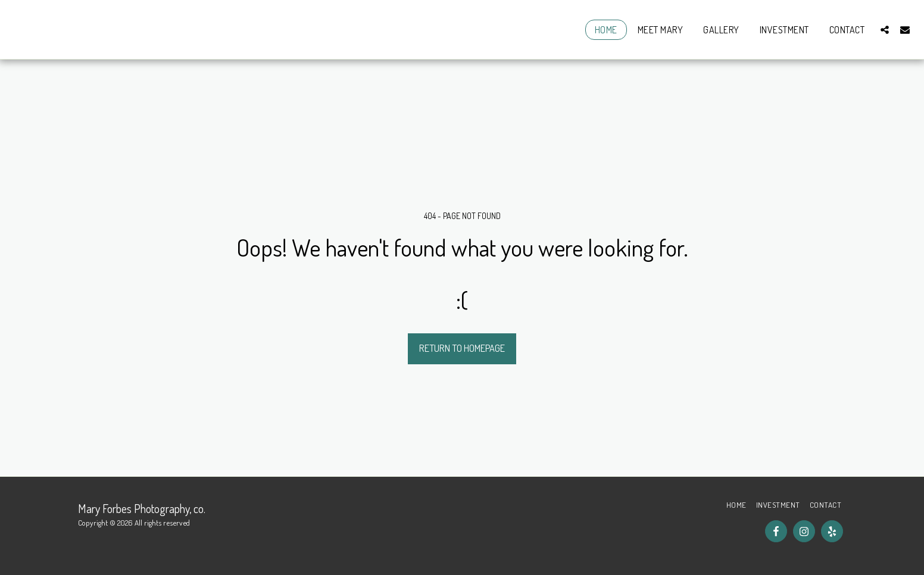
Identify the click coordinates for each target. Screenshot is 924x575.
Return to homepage (462, 348)
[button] (885, 29)
